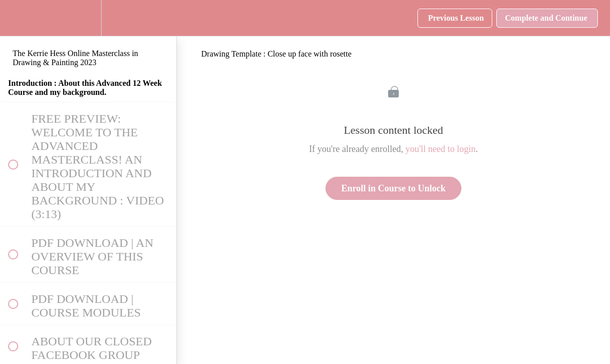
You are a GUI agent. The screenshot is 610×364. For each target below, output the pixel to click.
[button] (13, 18)
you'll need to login (440, 149)
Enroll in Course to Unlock (393, 188)
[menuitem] (88, 18)
